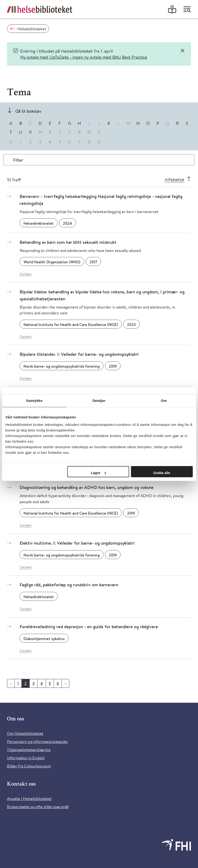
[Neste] (65, 683)
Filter (18, 160)
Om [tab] (164, 401)
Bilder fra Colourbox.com (29, 766)
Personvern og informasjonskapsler (38, 741)
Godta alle (162, 473)
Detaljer (26, 274)
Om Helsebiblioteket (25, 733)
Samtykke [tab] (34, 401)
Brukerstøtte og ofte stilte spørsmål (38, 807)
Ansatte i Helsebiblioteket (29, 798)
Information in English (26, 758)
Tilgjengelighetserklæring (29, 750)
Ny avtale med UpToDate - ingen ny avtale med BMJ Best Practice (84, 57)
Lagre (98, 473)
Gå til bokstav (28, 111)
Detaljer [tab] (99, 401)
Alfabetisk (174, 179)
